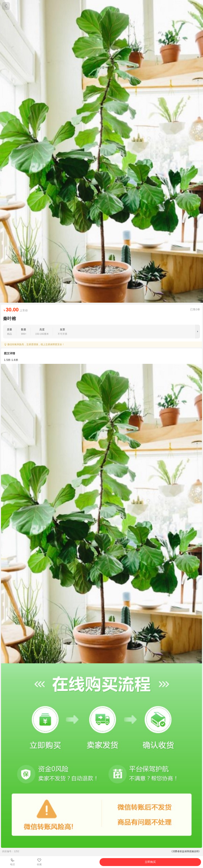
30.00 (12, 310)
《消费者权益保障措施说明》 (186, 851)
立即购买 (150, 862)
